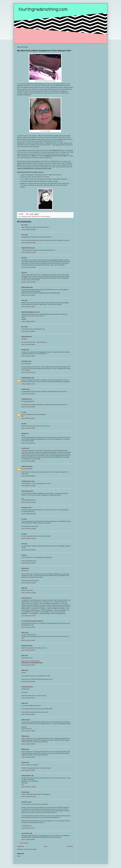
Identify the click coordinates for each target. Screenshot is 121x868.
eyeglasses (64, 91)
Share (19, 856)
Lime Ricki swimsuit (34, 661)
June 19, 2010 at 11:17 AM (29, 797)
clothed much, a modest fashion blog (32, 663)
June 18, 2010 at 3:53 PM (28, 682)
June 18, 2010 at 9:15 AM (28, 443)
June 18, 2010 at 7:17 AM (28, 384)
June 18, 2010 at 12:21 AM (29, 243)
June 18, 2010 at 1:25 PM (28, 640)
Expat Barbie (25, 337)
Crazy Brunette (26, 687)
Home (45, 846)
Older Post (70, 846)
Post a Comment (24, 843)
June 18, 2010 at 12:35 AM (29, 267)
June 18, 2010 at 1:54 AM (28, 322)
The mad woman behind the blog (31, 621)
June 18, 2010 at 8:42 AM (28, 418)
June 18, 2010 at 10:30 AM (29, 486)
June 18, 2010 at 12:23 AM (29, 252)
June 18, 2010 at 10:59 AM (29, 529)
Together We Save (27, 248)
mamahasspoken (26, 378)
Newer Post (21, 846)
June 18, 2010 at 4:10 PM (28, 698)
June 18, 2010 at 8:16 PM (28, 744)
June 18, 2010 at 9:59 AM (28, 476)
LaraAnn (24, 448)
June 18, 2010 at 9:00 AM (28, 428)
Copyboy (24, 389)
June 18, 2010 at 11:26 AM (29, 563)
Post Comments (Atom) (30, 849)
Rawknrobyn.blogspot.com (29, 312)
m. (22, 412)
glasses (19, 154)
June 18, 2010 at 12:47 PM (29, 616)
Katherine (24, 720)
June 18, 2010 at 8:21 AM (28, 394)
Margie (23, 434)
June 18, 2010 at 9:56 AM (28, 461)
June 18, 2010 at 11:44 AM (29, 583)
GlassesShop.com (26, 837)
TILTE (23, 235)
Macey (23, 633)
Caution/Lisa (25, 399)
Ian (22, 424)
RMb (23, 588)
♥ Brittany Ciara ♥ (26, 481)
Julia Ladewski (26, 491)
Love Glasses (25, 833)
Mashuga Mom (26, 287)
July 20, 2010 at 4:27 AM (28, 828)
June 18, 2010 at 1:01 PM (28, 627)
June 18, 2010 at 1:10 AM (28, 307)
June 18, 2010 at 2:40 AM (28, 344)
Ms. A (23, 225)
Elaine (23, 656)
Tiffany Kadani (26, 466)
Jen (23, 519)
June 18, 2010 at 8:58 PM (28, 770)
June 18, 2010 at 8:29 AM (28, 407)
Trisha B (24, 792)
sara (23, 544)
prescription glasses (45, 216)
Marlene (24, 568)
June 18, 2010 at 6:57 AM (28, 372)
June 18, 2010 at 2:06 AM (28, 331)
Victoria (24, 763)
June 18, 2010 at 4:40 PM (28, 714)
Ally (23, 258)
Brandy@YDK (25, 646)
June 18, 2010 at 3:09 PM (28, 665)
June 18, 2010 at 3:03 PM (28, 650)
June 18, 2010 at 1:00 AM (28, 295)
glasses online (40, 161)
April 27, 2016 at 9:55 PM (28, 840)
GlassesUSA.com (36, 216)
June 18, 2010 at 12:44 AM (29, 282)
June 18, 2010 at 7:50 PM (28, 731)
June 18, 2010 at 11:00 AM (29, 538)
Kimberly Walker (26, 776)
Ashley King (25, 598)
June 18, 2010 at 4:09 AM (28, 356)
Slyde (23, 670)
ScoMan (24, 350)
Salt (23, 555)
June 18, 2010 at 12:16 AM (29, 229)
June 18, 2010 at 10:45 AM (29, 514)
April (23, 300)
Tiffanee (24, 736)
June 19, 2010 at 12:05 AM (29, 787)
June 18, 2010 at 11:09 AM (29, 550)
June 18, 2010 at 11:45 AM (29, 593)
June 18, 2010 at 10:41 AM (29, 502)
